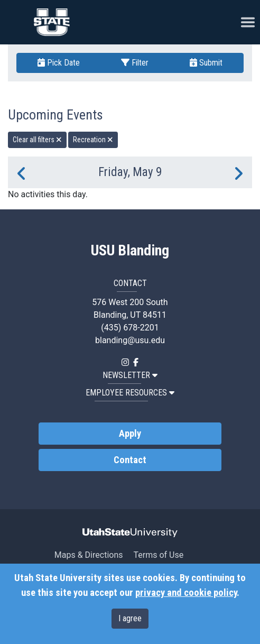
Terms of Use (158, 555)
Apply (130, 434)
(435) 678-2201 (130, 328)
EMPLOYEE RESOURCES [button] (130, 393)
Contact (130, 460)
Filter (135, 63)
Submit (206, 63)
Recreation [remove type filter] (93, 140)
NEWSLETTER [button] (130, 375)
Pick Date (59, 63)
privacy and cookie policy (186, 593)
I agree (130, 618)
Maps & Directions (89, 555)
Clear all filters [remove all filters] (37, 140)
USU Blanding (130, 251)
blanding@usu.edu (130, 340)
